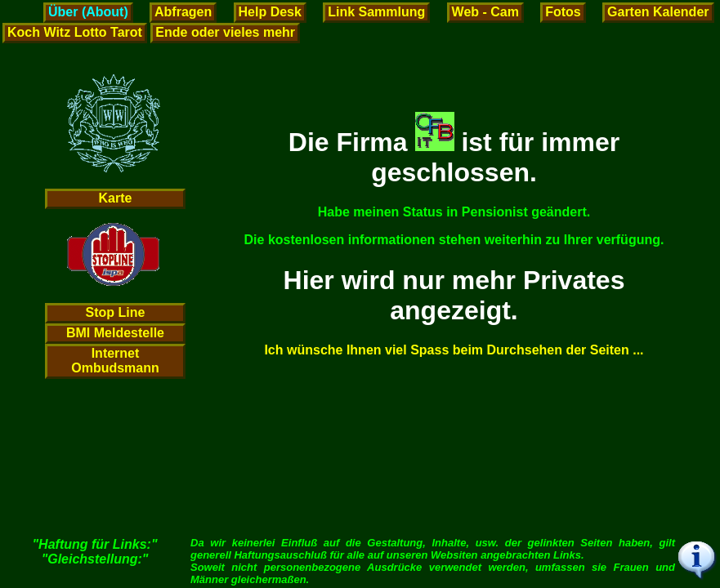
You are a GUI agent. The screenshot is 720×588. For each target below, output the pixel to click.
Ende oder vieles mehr (225, 32)
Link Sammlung (376, 12)
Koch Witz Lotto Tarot (75, 32)
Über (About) (88, 12)
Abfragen (183, 12)
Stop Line (116, 312)
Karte (116, 198)
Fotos (563, 12)
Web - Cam (485, 12)
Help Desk (270, 12)
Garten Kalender (658, 12)
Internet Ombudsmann (115, 361)
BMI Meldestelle (115, 333)
